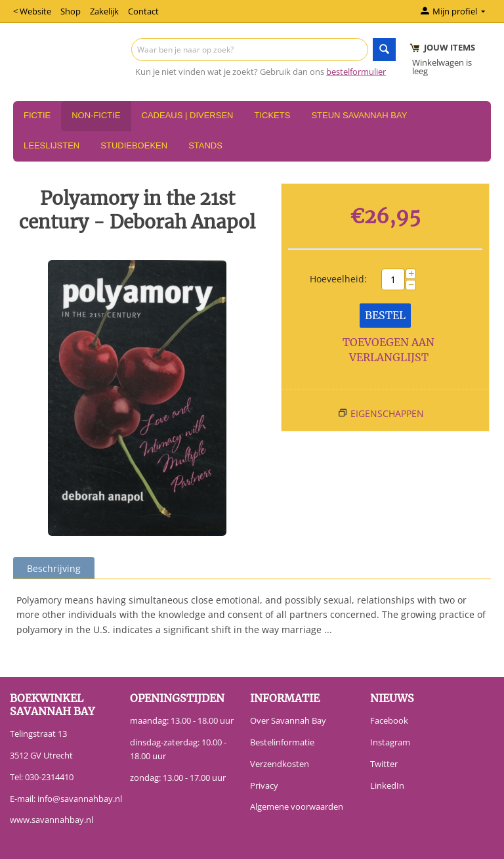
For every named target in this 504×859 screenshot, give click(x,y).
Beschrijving (54, 568)
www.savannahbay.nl (52, 820)
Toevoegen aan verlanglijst (388, 350)
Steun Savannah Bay (359, 115)
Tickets (272, 115)
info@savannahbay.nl (80, 799)
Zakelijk (104, 11)
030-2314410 (49, 777)
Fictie (37, 115)
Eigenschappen (387, 413)
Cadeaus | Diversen (188, 115)
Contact (143, 11)
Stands (205, 145)
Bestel (385, 315)
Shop (71, 11)
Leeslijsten (52, 145)
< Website (32, 11)
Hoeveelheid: (338, 279)
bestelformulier (356, 72)
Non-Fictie (96, 115)
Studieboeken (134, 145)
